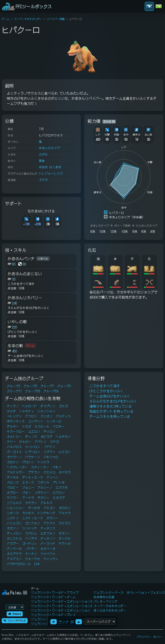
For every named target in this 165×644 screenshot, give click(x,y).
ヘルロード (30, 406)
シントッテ (30, 528)
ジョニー (28, 487)
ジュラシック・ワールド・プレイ (53, 615)
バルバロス (14, 447)
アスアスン (14, 559)
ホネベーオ (48, 549)
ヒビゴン (65, 452)
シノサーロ (54, 421)
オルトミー (14, 436)
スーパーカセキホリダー (28, 19)
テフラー (13, 498)
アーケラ (28, 498)
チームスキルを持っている (110, 416)
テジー (11, 442)
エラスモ (62, 487)
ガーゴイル (14, 452)
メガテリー (42, 492)
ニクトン (13, 518)
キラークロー (16, 431)
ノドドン (49, 447)
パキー (27, 492)
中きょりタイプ (49, 148)
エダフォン (48, 533)
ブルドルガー (16, 472)
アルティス (63, 416)
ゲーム (6, 19)
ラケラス (65, 523)
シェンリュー (16, 508)
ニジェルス (14, 503)
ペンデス (31, 538)
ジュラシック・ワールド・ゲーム (53, 597)
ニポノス (13, 513)
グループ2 (14, 386)
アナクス (49, 523)
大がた (43, 154)
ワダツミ (43, 482)
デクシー (43, 498)
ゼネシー (65, 533)
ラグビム (31, 533)
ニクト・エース (33, 518)
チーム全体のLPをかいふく (110, 396)
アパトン (40, 442)
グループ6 (30, 386)
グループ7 (47, 386)
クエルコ (49, 472)
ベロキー (59, 426)
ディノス (31, 436)
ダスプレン (48, 406)
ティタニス (48, 528)
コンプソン (36, 421)
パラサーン (33, 457)
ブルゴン (49, 508)
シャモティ (27, 411)
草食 (42, 161)
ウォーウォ (33, 559)
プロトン (28, 462)
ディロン (49, 431)
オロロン (65, 508)
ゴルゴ (63, 406)
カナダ (43, 180)
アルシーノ (45, 487)
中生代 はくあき (50, 167)
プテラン (34, 472)
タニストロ (14, 538)
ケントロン (33, 447)
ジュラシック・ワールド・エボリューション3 (62, 601)
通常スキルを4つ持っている (111, 406)
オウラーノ (14, 457)
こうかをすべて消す (105, 386)
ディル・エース (33, 477)
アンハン (52, 477)
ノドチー (31, 549)
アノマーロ (14, 549)
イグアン (49, 452)
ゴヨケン (13, 462)
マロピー (13, 487)
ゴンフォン (33, 523)
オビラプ (46, 436)
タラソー (52, 518)
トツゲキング (46, 513)
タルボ (11, 411)
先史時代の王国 (104, 597)
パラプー (13, 543)
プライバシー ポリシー (150, 637)
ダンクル (65, 538)
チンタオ (34, 508)
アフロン (31, 416)
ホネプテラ (14, 554)
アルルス (46, 503)
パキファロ (51, 457)
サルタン (25, 442)
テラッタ (65, 543)
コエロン (34, 431)
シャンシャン (46, 411)
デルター (13, 426)
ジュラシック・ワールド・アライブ (55, 592)
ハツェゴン (14, 523)
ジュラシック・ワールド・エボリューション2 (62, 606)
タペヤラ (65, 472)
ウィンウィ (51, 559)
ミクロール (42, 426)
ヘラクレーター (17, 467)
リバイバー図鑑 (56, 19)
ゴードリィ (30, 543)
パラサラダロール (19, 564)
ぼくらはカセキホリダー (110, 610)
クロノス (13, 482)
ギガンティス (16, 421)
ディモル (13, 477)
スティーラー (40, 467)
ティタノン (48, 538)
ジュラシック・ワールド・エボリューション (61, 610)
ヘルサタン (63, 436)
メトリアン (14, 416)
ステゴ (54, 442)
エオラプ (59, 498)
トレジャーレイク (51, 173)
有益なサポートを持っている (111, 411)
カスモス (28, 513)
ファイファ (48, 554)
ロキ (37, 564)
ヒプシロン (33, 452)
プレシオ (59, 482)
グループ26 (33, 391)
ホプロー (13, 492)
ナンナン (31, 554)
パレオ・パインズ (105, 601)
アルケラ (65, 513)
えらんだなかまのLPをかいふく (113, 401)
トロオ (27, 426)
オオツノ (13, 528)
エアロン (59, 492)
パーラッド (48, 543)
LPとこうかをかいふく (106, 391)
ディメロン (14, 533)
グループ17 (14, 391)
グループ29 (51, 391)
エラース (28, 482)
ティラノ (13, 406)
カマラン (31, 503)
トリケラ (43, 462)
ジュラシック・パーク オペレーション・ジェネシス (129, 592)
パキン (57, 467)
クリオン (46, 416)
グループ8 (64, 386)
